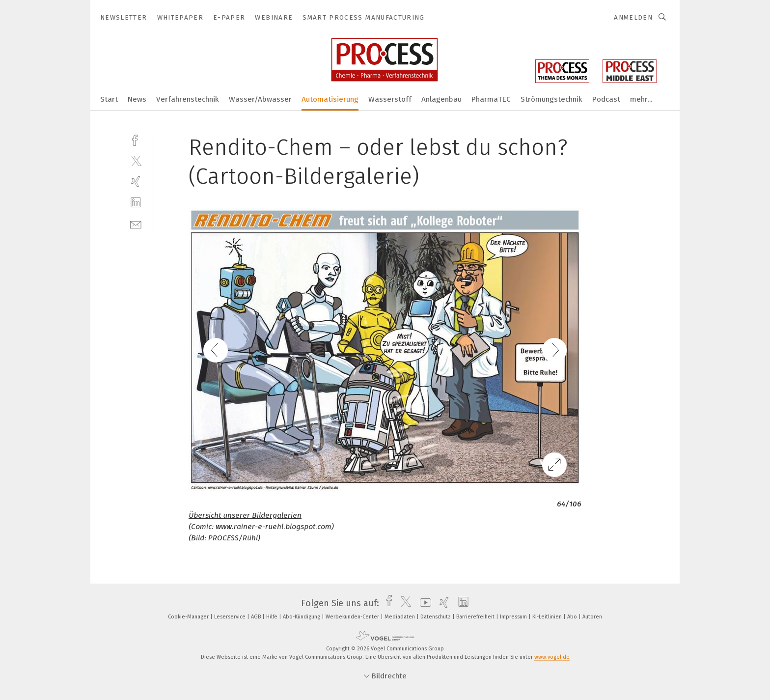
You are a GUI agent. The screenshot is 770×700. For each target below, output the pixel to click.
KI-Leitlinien (548, 617)
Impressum (514, 617)
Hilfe (273, 617)
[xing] (136, 182)
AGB (257, 617)
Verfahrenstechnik (188, 99)
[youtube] (423, 603)
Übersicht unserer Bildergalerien (245, 515)
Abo (573, 617)
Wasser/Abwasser (260, 99)
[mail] (136, 224)
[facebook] (136, 139)
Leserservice (231, 617)
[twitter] (136, 160)
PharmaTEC (491, 99)
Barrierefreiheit (476, 617)
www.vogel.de (552, 657)
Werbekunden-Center (353, 617)
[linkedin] (136, 203)
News (137, 99)
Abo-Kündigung (302, 617)
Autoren (592, 617)
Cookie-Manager (189, 617)
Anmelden (633, 17)
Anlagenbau (441, 99)
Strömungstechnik (551, 99)
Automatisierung (330, 99)
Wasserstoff (390, 99)
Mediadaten (400, 617)
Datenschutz (436, 617)
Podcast (606, 99)
